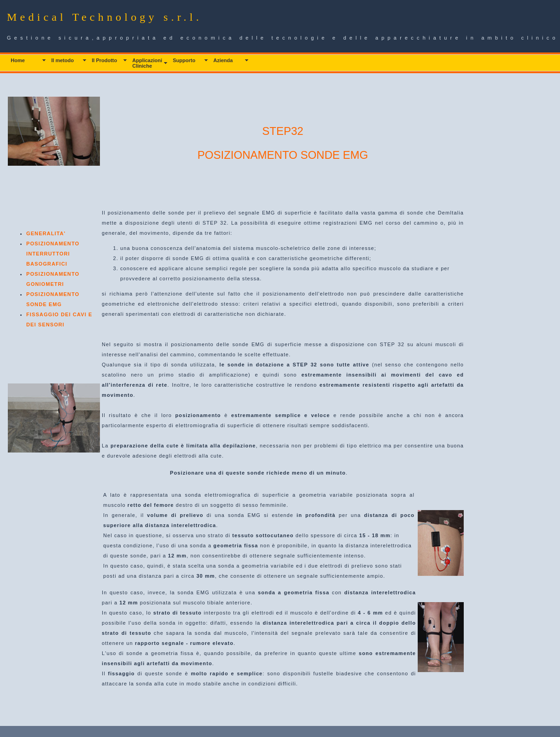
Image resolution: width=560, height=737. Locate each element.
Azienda (223, 60)
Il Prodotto (104, 60)
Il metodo (62, 60)
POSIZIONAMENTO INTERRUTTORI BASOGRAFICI (53, 254)
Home (18, 60)
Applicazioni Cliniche (147, 63)
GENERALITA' (46, 233)
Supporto (184, 60)
